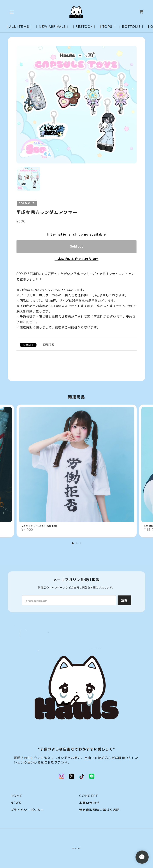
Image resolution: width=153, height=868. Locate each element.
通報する (49, 345)
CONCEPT (89, 796)
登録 (124, 600)
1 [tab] (73, 543)
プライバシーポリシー (27, 810)
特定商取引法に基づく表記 (99, 810)
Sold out (77, 246)
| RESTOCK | (84, 27)
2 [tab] (77, 543)
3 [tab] (81, 543)
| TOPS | (107, 27)
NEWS (16, 803)
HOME (17, 796)
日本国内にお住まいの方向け (76, 259)
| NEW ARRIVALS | (52, 27)
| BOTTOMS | (131, 27)
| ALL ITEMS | (19, 27)
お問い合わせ (89, 803)
